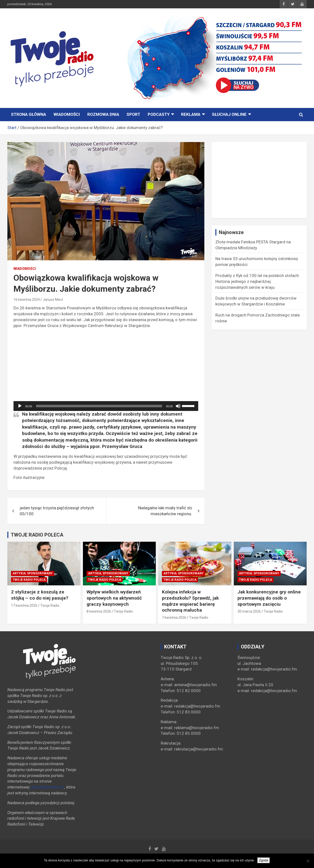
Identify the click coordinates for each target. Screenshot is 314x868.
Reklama (191, 114)
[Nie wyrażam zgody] (308, 861)
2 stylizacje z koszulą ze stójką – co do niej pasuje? (40, 595)
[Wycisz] (178, 406)
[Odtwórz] (20, 406)
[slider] (99, 406)
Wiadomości (67, 114)
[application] (106, 406)
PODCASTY (159, 114)
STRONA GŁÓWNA (29, 114)
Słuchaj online (229, 114)
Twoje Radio (50, 605)
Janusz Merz (53, 300)
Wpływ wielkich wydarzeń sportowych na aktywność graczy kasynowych (114, 598)
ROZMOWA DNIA (103, 114)
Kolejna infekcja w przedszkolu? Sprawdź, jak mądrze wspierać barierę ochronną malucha (190, 601)
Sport (133, 114)
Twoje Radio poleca (29, 580)
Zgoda (264, 860)
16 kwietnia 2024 (27, 300)
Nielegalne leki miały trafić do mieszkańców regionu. (165, 511)
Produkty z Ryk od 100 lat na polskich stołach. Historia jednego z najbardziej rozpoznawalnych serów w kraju (258, 281)
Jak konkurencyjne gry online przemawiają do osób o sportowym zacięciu (269, 598)
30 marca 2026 (249, 611)
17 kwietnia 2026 (24, 605)
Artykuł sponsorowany (33, 573)
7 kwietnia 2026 (174, 618)
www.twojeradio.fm (47, 787)
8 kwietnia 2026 (99, 611)
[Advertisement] (106, 367)
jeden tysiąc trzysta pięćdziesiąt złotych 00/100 (57, 511)
